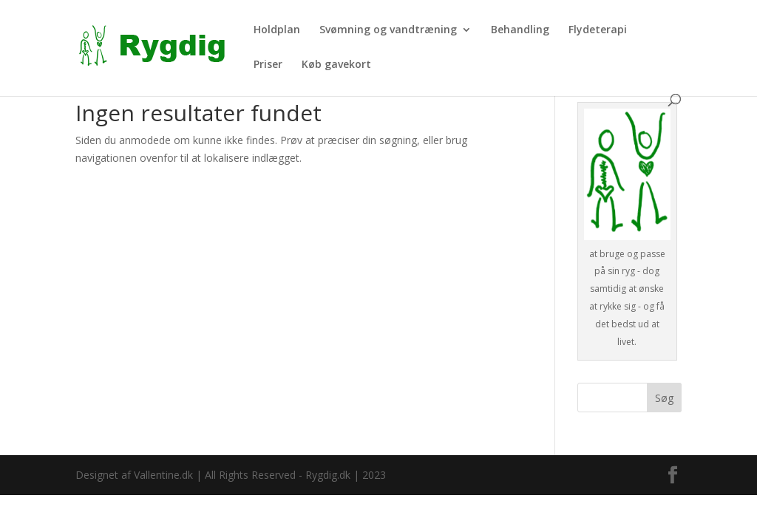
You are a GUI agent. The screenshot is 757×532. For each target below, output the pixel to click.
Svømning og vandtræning (388, 30)
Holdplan (277, 30)
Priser (268, 65)
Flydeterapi (598, 30)
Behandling (520, 30)
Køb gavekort (336, 65)
